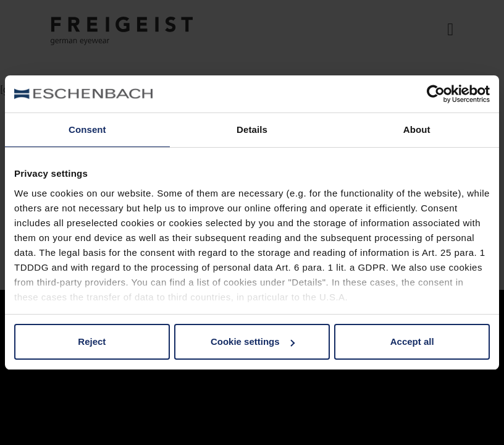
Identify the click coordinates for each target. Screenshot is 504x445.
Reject (92, 341)
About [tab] (417, 129)
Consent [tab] (87, 129)
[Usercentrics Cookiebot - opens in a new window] (436, 94)
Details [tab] (252, 129)
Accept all (412, 341)
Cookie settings (253, 341)
